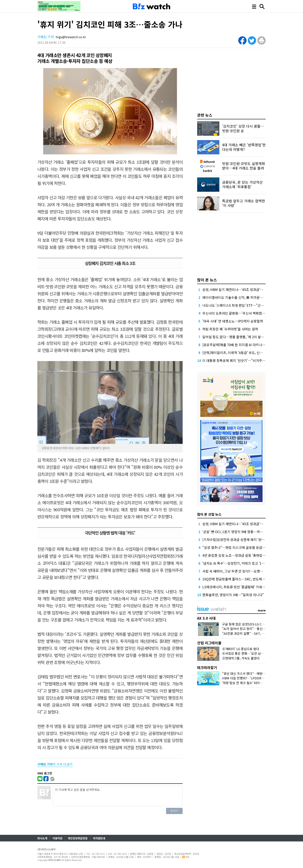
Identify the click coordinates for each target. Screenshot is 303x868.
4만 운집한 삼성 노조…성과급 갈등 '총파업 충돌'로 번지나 (243, 555)
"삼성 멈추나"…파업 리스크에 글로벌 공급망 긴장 (237, 547)
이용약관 (57, 838)
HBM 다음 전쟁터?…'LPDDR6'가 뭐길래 (249, 678)
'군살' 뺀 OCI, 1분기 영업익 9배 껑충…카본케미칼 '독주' (242, 532)
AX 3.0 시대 (206, 618)
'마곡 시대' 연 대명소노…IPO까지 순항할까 (233, 321)
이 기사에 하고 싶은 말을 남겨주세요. (118, 796)
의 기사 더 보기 (55, 764)
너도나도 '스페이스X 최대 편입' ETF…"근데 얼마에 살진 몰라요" (248, 305)
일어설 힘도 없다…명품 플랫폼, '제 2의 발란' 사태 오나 (241, 337)
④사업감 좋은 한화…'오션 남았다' (245, 653)
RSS (186, 857)
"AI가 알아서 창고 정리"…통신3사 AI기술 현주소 (254, 629)
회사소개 (42, 838)
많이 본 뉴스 (207, 280)
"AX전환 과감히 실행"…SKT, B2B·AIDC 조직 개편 (255, 633)
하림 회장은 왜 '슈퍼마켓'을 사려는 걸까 (230, 329)
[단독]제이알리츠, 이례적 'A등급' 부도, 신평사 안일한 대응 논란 (246, 353)
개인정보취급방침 (78, 838)
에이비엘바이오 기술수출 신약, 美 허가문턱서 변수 (238, 297)
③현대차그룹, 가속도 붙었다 (241, 658)
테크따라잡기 (207, 667)
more (262, 610)
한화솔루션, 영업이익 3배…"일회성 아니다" (233, 595)
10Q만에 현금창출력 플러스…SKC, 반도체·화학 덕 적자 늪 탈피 (247, 579)
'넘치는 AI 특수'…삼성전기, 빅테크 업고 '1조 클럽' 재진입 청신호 (248, 563)
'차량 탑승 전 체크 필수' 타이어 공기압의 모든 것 (254, 683)
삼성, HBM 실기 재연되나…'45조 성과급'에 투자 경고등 (241, 289)
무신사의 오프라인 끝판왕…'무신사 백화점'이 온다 (238, 313)
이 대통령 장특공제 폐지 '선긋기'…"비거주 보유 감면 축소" (244, 360)
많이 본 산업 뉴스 (209, 514)
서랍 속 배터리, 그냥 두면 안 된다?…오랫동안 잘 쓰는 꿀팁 (243, 571)
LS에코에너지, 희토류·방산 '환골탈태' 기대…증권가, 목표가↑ (246, 587)
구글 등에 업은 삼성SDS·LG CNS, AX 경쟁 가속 (253, 624)
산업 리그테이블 (209, 643)
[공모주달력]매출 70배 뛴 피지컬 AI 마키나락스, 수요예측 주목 (246, 345)
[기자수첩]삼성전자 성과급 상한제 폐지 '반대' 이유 (237, 540)
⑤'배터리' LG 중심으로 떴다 (241, 649)
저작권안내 (99, 838)
